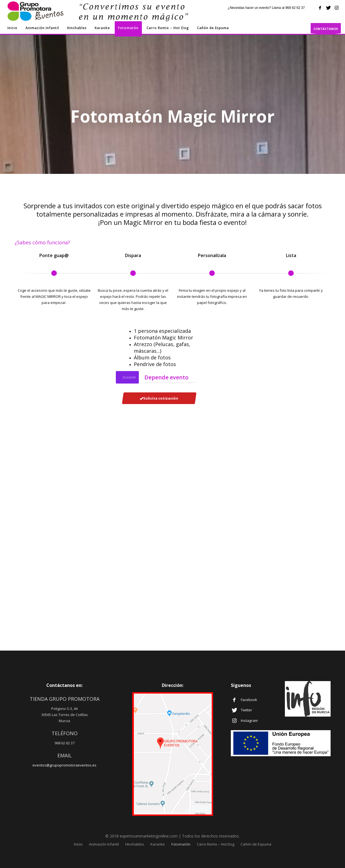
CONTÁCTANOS (326, 30)
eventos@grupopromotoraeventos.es (64, 765)
